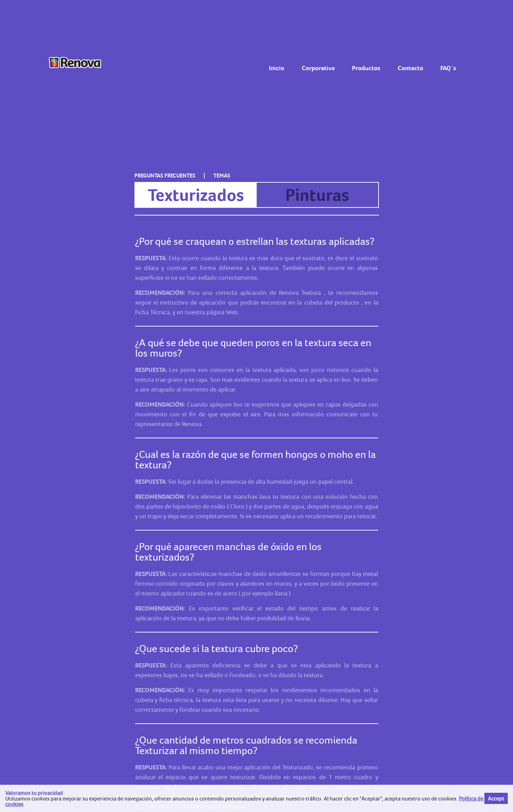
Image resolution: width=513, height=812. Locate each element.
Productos (366, 68)
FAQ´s (448, 68)
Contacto (411, 68)
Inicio (277, 68)
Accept (496, 798)
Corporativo (318, 68)
